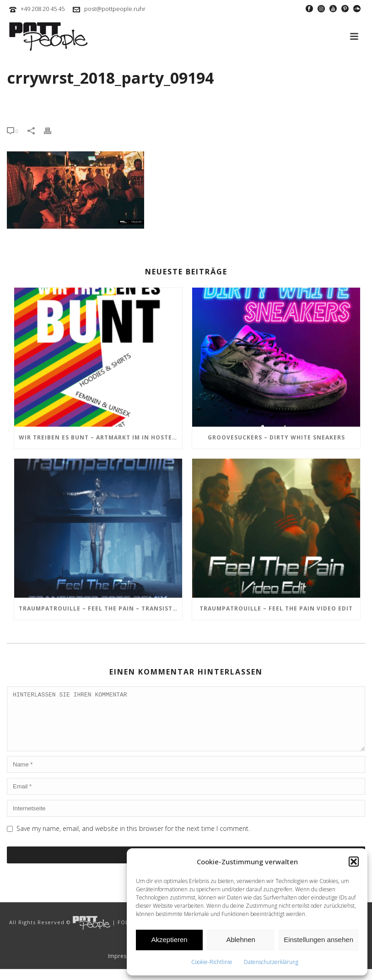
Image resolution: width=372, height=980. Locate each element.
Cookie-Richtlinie (212, 962)
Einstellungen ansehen (318, 940)
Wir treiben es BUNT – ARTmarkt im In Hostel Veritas (100, 437)
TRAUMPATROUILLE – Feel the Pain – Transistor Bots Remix (100, 608)
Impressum (123, 967)
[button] (354, 862)
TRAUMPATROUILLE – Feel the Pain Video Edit (276, 608)
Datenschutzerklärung (271, 962)
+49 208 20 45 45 (43, 9)
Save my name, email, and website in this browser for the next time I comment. (133, 839)
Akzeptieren (169, 940)
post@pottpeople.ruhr (115, 9)
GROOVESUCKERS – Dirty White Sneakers (276, 437)
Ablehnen (240, 940)
